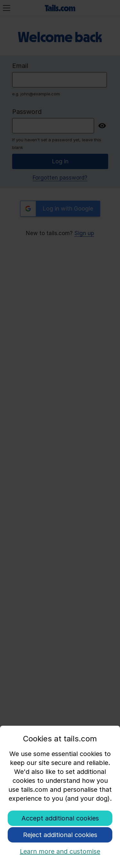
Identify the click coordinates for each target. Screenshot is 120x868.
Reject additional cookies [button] (60, 835)
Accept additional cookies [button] (60, 818)
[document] (60, 772)
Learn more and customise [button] (60, 851)
